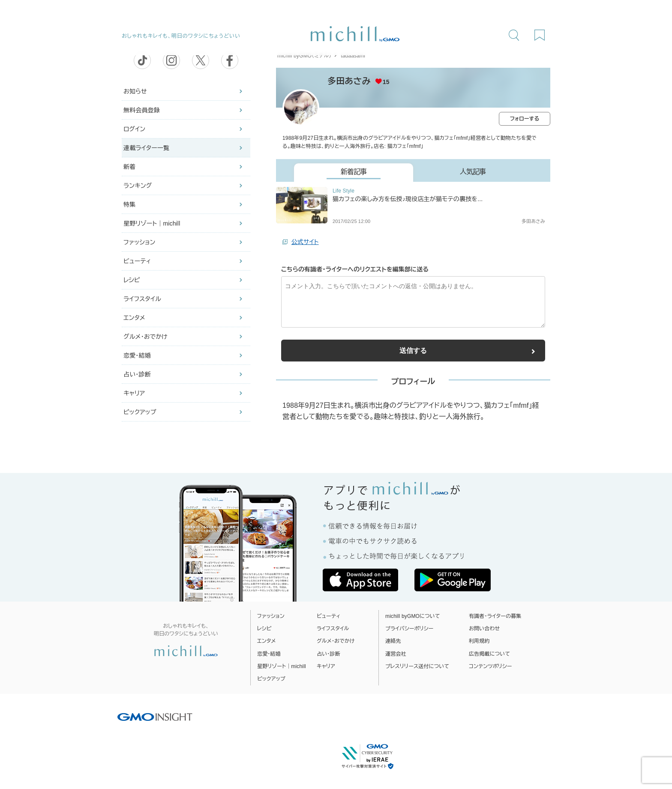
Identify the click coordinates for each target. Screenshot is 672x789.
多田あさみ (349, 81)
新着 (129, 167)
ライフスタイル (142, 299)
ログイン (134, 129)
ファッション (139, 242)
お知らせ (135, 91)
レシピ (132, 280)
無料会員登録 (142, 110)
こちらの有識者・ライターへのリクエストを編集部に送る (355, 269)
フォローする (525, 119)
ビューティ (137, 261)
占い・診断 (137, 374)
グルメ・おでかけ (145, 337)
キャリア (134, 393)
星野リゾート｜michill (152, 223)
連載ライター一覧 (146, 148)
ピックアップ (140, 412)
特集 (129, 205)
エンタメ (134, 318)
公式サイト (305, 242)
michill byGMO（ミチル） (304, 56)
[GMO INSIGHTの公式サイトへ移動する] (155, 717)
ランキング (138, 186)
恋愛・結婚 (137, 355)
